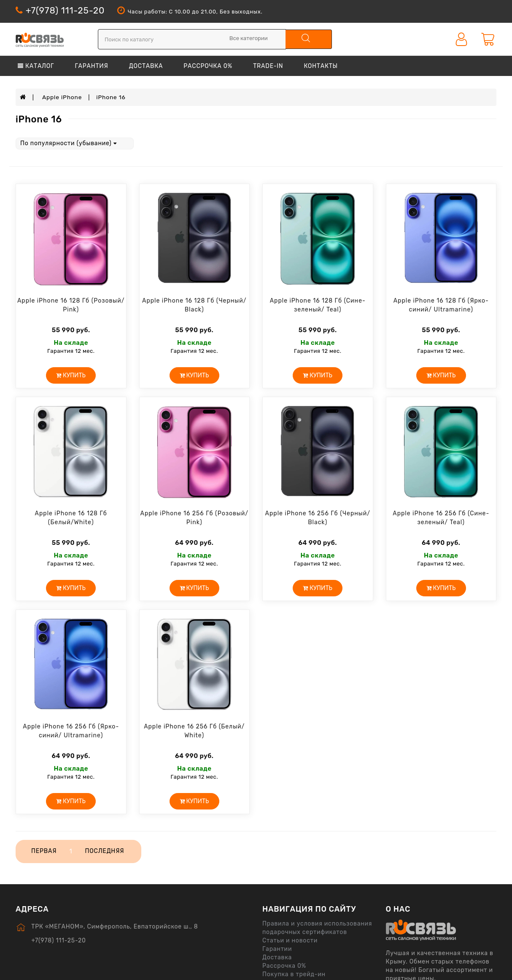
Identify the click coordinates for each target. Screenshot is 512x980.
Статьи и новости (290, 940)
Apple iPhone (62, 97)
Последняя (105, 851)
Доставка (146, 66)
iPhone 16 (112, 97)
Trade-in (268, 66)
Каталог (36, 66)
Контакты (321, 66)
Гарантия (91, 66)
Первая (44, 851)
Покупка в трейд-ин (294, 974)
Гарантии (277, 949)
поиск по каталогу (305, 38)
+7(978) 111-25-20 (65, 10)
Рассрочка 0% (208, 66)
